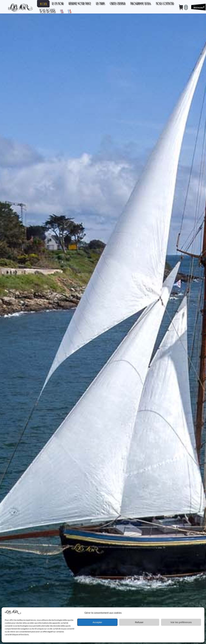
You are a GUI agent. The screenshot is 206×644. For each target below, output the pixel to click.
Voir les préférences (181, 622)
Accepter (97, 622)
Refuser (139, 622)
